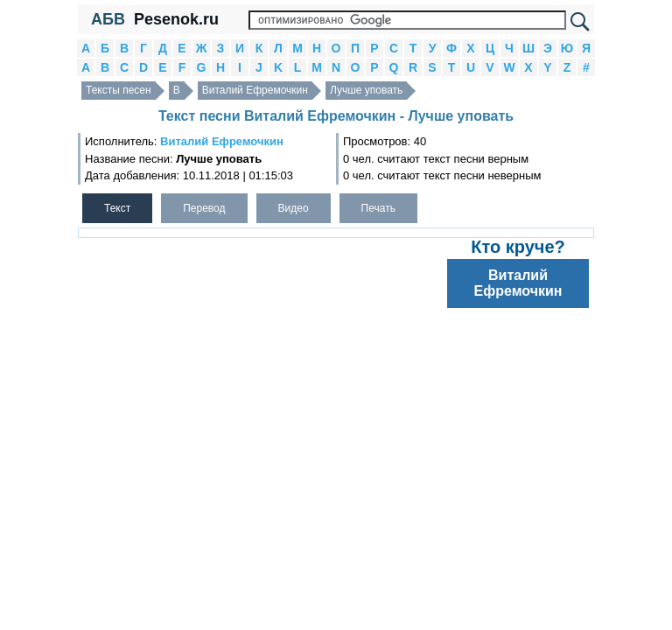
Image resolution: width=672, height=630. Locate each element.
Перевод (204, 208)
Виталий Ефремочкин (255, 90)
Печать (378, 208)
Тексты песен (119, 90)
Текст (117, 208)
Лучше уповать (366, 90)
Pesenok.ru (176, 19)
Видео (294, 208)
